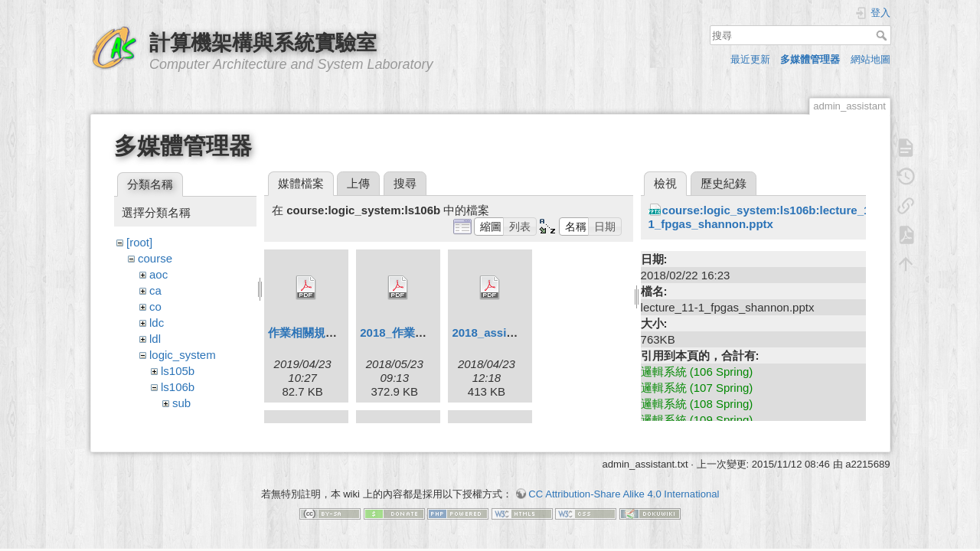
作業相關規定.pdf (313, 333)
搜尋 (883, 35)
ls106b (178, 387)
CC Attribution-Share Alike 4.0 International (624, 497)
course (155, 258)
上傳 (358, 183)
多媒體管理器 (810, 59)
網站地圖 (871, 59)
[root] (139, 242)
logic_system (183, 355)
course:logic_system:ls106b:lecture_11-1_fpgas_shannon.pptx (764, 217)
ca (155, 290)
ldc (157, 323)
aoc (158, 274)
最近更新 (750, 59)
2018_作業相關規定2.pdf (424, 333)
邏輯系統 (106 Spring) (697, 372)
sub (181, 403)
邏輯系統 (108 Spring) (697, 404)
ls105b (178, 371)
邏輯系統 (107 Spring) (697, 388)
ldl (155, 339)
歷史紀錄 (724, 183)
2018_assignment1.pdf (513, 333)
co (155, 306)
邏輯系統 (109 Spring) (697, 420)
